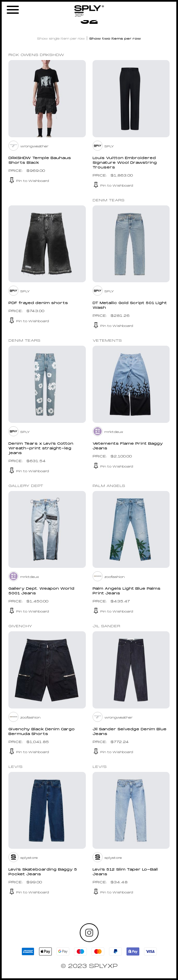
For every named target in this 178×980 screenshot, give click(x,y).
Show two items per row (115, 39)
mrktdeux (114, 432)
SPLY (109, 146)
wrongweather (34, 146)
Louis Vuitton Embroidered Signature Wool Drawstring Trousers (125, 163)
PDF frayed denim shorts (38, 303)
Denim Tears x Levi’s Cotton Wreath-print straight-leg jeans (41, 449)
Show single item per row (61, 39)
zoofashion (114, 577)
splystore (29, 858)
